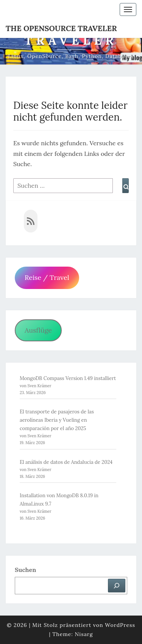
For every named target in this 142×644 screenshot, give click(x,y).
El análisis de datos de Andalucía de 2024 (66, 462)
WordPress (120, 625)
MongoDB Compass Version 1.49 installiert (68, 378)
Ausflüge (38, 330)
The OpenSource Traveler (61, 28)
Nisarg (84, 634)
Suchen (25, 570)
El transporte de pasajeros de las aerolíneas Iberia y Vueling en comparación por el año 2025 (57, 420)
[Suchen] (117, 586)
